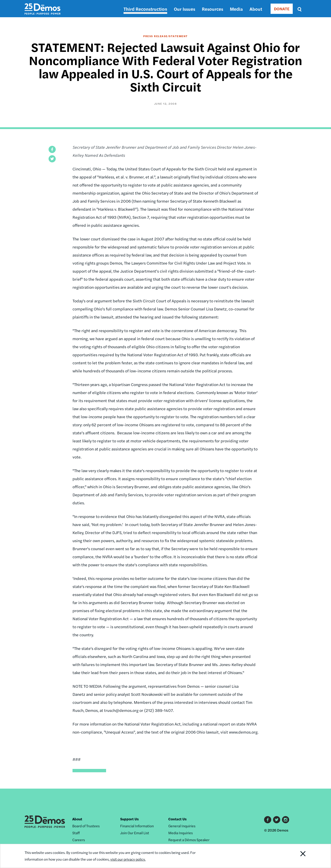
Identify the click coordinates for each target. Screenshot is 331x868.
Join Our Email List (135, 833)
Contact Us (177, 819)
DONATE (282, 9)
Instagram (286, 820)
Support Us (129, 819)
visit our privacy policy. (128, 859)
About (256, 9)
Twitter (277, 820)
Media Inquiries (180, 833)
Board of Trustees (86, 826)
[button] (52, 149)
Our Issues (185, 9)
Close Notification (297, 856)
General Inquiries (182, 826)
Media (236, 9)
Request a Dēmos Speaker (189, 840)
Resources (212, 9)
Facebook (268, 820)
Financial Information (137, 826)
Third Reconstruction (145, 9)
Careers (79, 840)
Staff (76, 833)
